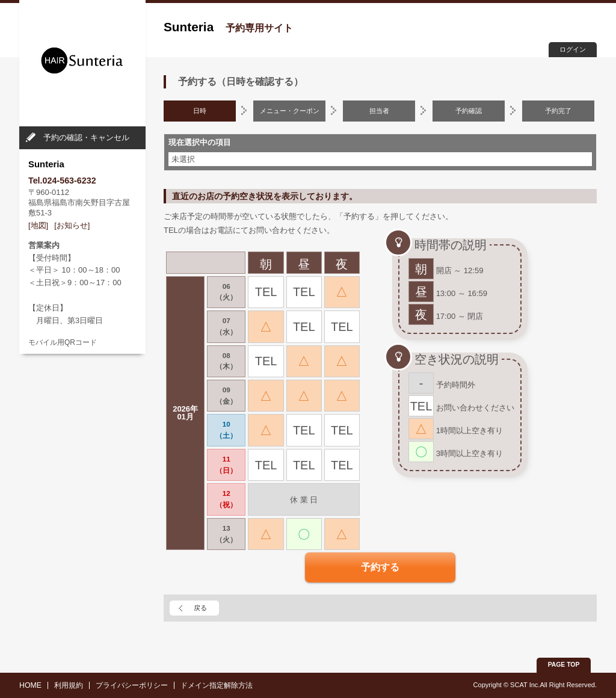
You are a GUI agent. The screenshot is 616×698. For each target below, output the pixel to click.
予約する (380, 567)
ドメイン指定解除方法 (217, 685)
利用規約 (69, 685)
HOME (30, 685)
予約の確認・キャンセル (86, 137)
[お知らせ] (72, 225)
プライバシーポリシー (132, 685)
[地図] (38, 225)
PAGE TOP (564, 665)
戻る (200, 608)
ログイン (573, 49)
